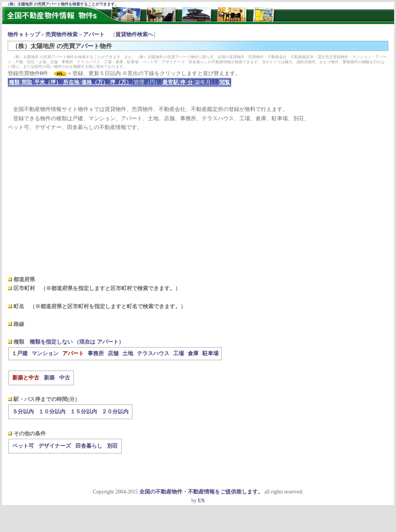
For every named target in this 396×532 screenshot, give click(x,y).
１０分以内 (52, 412)
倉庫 (193, 353)
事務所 (96, 353)
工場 (179, 353)
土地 (128, 353)
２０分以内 (115, 412)
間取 (27, 82)
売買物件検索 (62, 34)
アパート (94, 34)
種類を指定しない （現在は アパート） (77, 342)
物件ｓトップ (24, 34)
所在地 (71, 82)
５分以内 (23, 412)
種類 (14, 82)
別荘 (112, 446)
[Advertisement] (198, 203)
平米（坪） (48, 82)
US (201, 501)
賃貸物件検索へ (134, 34)
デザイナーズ (55, 446)
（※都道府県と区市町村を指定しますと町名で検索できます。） (108, 306)
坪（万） (121, 82)
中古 (65, 378)
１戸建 (20, 353)
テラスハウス (153, 353)
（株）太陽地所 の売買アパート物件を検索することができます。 (62, 4)
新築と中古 (26, 378)
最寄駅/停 (174, 82)
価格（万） (95, 82)
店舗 (113, 353)
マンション (45, 353)
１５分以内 (84, 412)
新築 (49, 378)
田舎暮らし (89, 446)
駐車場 (211, 353)
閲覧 (225, 82)
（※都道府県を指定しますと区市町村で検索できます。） (110, 288)
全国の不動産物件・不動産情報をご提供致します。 (201, 492)
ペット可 (23, 446)
